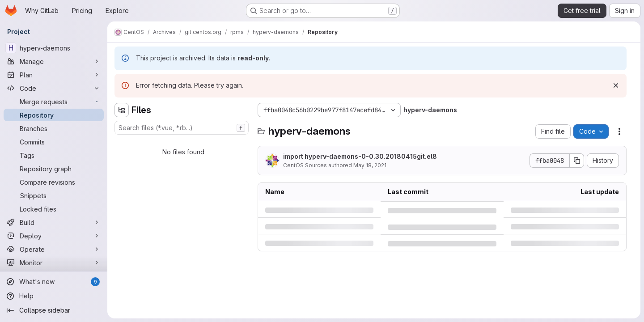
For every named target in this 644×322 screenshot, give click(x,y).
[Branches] (54, 128)
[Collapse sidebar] (54, 310)
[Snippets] (54, 195)
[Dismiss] (616, 85)
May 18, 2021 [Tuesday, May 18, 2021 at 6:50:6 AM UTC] (370, 165)
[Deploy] (54, 236)
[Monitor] (54, 263)
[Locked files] (54, 209)
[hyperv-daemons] (54, 48)
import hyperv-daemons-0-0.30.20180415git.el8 (360, 156)
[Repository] (54, 115)
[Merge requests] (54, 102)
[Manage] (54, 61)
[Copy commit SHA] (577, 161)
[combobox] (182, 128)
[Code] (54, 88)
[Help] (54, 296)
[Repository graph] (54, 169)
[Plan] (54, 75)
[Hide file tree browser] (122, 110)
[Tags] (54, 155)
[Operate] (54, 249)
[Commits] (54, 142)
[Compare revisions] (54, 182)
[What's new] (54, 282)
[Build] (54, 222)
